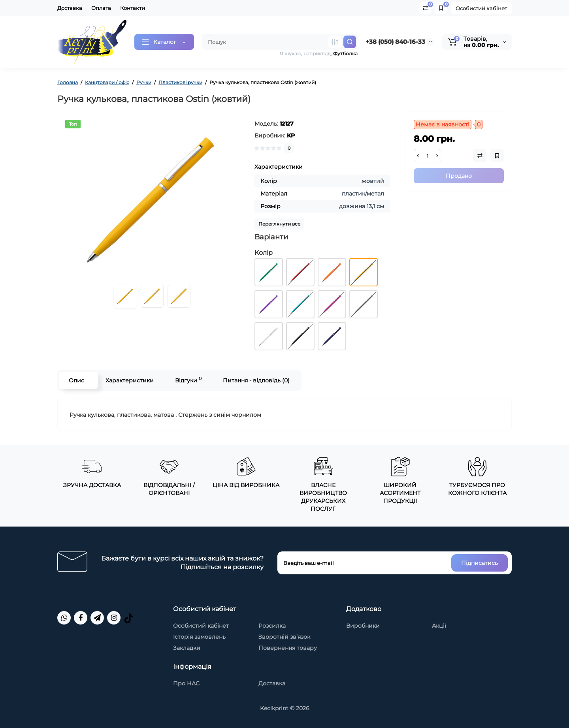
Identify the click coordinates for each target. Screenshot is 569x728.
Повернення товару (288, 648)
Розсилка (272, 626)
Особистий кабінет (481, 8)
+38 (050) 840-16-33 (395, 42)
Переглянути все (279, 224)
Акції (439, 626)
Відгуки (188, 380)
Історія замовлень (199, 637)
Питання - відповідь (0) (256, 380)
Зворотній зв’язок (284, 637)
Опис (76, 380)
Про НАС (186, 683)
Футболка (345, 54)
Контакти (133, 8)
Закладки (187, 648)
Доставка (70, 8)
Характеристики (130, 380)
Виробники (363, 626)
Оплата (101, 8)
